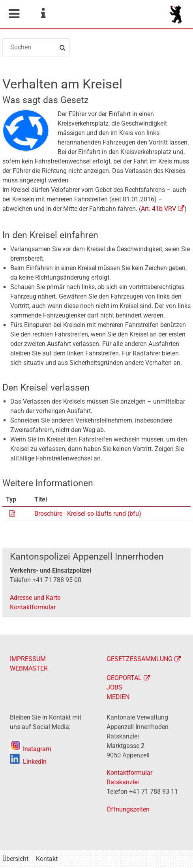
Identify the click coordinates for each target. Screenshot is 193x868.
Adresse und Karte (35, 598)
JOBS (114, 687)
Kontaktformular (33, 607)
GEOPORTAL (124, 678)
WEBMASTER (29, 668)
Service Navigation (43, 14)
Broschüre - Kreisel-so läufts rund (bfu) (88, 514)
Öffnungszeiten (128, 809)
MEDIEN (118, 697)
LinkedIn (28, 762)
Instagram (31, 749)
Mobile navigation (14, 14)
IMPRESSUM (28, 659)
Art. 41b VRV (158, 209)
